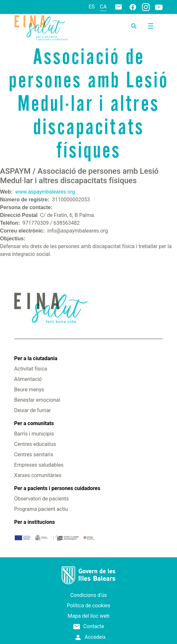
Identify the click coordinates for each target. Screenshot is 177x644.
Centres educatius (35, 444)
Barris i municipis (34, 434)
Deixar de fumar (33, 410)
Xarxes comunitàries (38, 475)
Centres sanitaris (34, 455)
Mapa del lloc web (88, 616)
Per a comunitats (34, 423)
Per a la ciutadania (36, 358)
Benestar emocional (37, 400)
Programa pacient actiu (41, 509)
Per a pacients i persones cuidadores (57, 488)
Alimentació (28, 379)
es (92, 7)
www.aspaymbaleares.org (45, 192)
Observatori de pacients (42, 499)
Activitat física (31, 369)
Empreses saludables (39, 465)
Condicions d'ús (88, 595)
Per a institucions (35, 522)
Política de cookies (89, 606)
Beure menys (29, 390)
